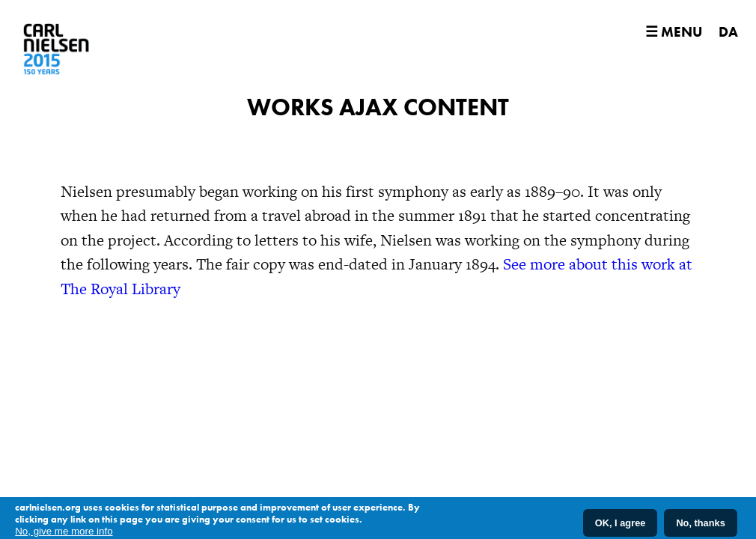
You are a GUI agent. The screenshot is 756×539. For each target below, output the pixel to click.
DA (728, 32)
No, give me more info (64, 533)
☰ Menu (674, 32)
